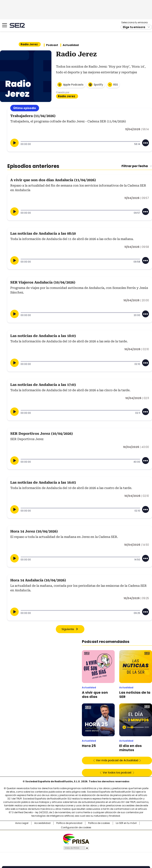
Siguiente (68, 629)
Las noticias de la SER (135, 695)
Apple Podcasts (73, 85)
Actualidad (71, 45)
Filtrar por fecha (135, 166)
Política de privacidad (69, 823)
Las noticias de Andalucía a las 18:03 (43, 336)
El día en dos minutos (130, 748)
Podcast (52, 45)
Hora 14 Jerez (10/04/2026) (34, 531)
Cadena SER (17, 25)
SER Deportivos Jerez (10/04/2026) (42, 434)
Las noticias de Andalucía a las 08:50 (43, 233)
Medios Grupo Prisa (76, 848)
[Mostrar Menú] (5, 25)
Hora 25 (89, 746)
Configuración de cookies (76, 828)
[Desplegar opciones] (146, 143)
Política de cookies (99, 823)
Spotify (98, 85)
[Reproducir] (14, 143)
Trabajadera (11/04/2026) (33, 116)
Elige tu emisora (134, 27)
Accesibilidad (42, 823)
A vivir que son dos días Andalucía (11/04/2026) (53, 180)
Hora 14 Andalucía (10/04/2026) (38, 580)
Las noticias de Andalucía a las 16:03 (43, 482)
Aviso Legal (22, 823)
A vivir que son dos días (95, 695)
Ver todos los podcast (117, 773)
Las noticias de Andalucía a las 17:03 (43, 385)
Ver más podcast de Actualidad (117, 761)
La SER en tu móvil (126, 823)
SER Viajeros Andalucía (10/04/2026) (43, 282)
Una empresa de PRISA (76, 839)
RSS (116, 85)
